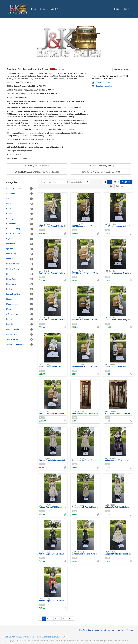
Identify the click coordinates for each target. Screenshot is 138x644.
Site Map (130, 630)
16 (69, 618)
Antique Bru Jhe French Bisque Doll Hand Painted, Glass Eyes (96, 459)
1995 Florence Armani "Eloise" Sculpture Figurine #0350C (95, 319)
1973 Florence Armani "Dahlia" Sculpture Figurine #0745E (62, 225)
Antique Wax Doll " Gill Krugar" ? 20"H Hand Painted (60, 506)
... (51, 618)
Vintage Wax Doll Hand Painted (84, 553)
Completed (126, 182)
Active (116, 182)
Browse (43, 9)
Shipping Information (102, 86)
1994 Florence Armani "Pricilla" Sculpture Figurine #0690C (62, 272)
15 (64, 618)
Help (80, 630)
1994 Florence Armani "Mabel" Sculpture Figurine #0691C (62, 319)
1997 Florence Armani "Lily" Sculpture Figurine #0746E (94, 272)
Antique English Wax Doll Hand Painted (87, 506)
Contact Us (87, 630)
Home (34, 9)
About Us (96, 630)
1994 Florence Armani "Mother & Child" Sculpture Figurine (62, 366)
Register (117, 9)
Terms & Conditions (102, 82)
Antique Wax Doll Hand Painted (117, 506)
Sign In (126, 9)
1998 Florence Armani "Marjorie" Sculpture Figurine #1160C (96, 366)
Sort (111, 186)
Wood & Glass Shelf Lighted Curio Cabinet (121, 412)
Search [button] (55, 9)
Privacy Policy (120, 630)
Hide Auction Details (122, 70)
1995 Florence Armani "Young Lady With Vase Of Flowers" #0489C (98, 225)
